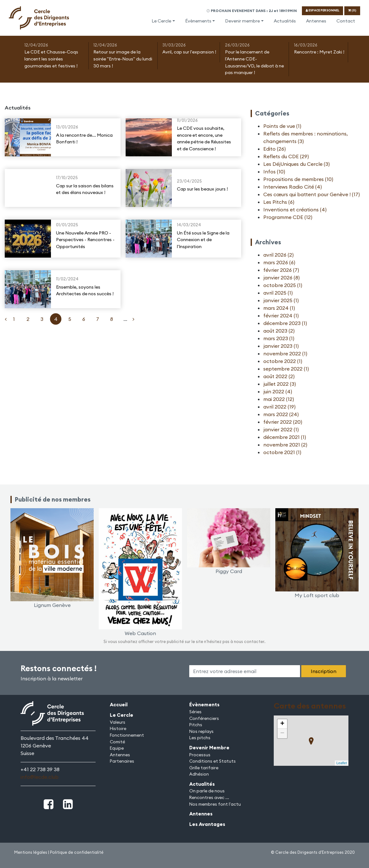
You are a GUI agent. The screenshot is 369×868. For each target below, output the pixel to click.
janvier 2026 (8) (281, 278)
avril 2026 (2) (278, 255)
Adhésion (199, 774)
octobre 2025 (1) (283, 285)
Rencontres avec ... (209, 797)
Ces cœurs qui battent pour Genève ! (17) (312, 194)
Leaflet (342, 763)
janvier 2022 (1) (281, 429)
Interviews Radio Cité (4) (293, 187)
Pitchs (196, 725)
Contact (346, 21)
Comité (117, 742)
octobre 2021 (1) (282, 452)
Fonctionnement (127, 735)
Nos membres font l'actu (215, 804)
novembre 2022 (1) (285, 353)
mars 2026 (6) (279, 262)
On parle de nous (207, 791)
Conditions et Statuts (213, 761)
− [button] (282, 734)
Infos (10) (274, 172)
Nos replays (201, 731)
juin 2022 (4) (278, 391)
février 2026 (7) (281, 270)
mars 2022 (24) (281, 414)
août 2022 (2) (279, 376)
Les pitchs (200, 738)
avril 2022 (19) (279, 407)
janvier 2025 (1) (281, 300)
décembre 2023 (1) (285, 323)
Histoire (118, 728)
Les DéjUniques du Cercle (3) (297, 164)
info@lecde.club (40, 777)
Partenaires (122, 761)
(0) (352, 10)
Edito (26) (275, 149)
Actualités (285, 21)
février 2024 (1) (281, 315)
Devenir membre (242, 21)
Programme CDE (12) (288, 217)
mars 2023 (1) (279, 338)
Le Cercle (161, 21)
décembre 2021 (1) (285, 437)
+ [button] (282, 724)
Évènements (198, 21)
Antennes (316, 21)
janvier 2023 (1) (281, 346)
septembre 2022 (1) (286, 369)
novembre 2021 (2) (285, 445)
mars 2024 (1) (279, 308)
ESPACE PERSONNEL (322, 10)
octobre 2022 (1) (283, 361)
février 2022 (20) (283, 422)
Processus (200, 755)
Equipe (117, 748)
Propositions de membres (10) (298, 179)
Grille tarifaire (204, 768)
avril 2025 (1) (278, 293)
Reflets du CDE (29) (286, 156)
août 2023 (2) (279, 331)
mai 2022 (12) (279, 399)
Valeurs (118, 722)
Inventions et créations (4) (295, 209)
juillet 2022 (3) (280, 384)
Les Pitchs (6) (279, 202)
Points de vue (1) (282, 126)
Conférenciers (204, 718)
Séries (195, 712)
